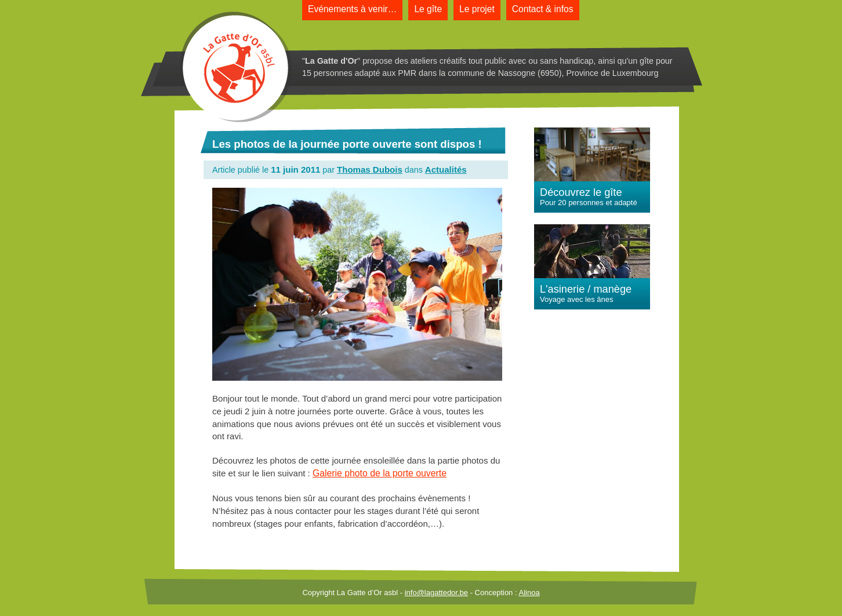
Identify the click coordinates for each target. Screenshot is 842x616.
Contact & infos (543, 9)
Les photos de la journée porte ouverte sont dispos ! (347, 144)
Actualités (446, 170)
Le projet (477, 9)
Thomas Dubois (370, 170)
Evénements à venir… (352, 9)
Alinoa (529, 593)
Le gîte (428, 9)
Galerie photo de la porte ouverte (380, 473)
